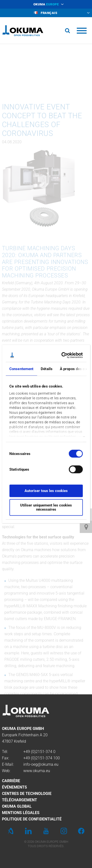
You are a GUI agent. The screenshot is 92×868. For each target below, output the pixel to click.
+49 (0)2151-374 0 (39, 752)
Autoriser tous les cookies (46, 491)
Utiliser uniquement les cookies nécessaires (46, 507)
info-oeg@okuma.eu (41, 764)
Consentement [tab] (21, 369)
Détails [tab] (47, 369)
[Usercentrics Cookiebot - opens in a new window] (63, 355)
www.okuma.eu (37, 771)
